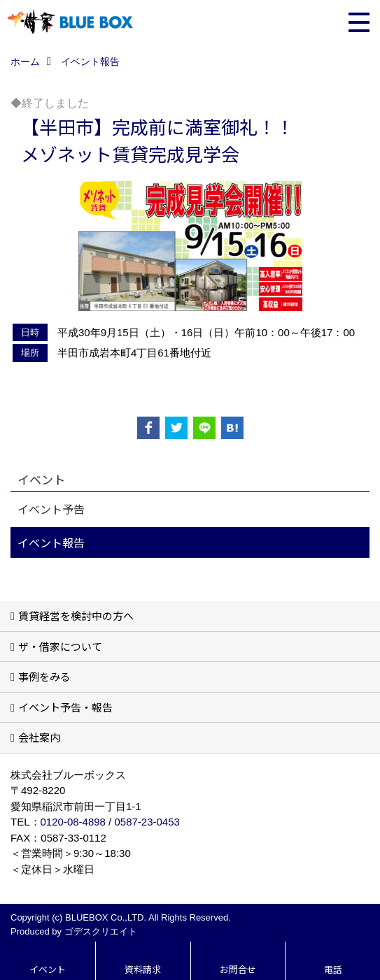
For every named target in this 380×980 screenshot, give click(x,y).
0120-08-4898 (73, 822)
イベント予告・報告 (65, 707)
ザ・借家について (60, 646)
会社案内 (39, 737)
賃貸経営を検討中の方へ (76, 615)
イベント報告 (51, 542)
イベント (48, 969)
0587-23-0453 (147, 822)
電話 (333, 969)
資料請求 (143, 969)
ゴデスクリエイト (101, 931)
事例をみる (44, 676)
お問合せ (238, 969)
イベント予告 (51, 509)
